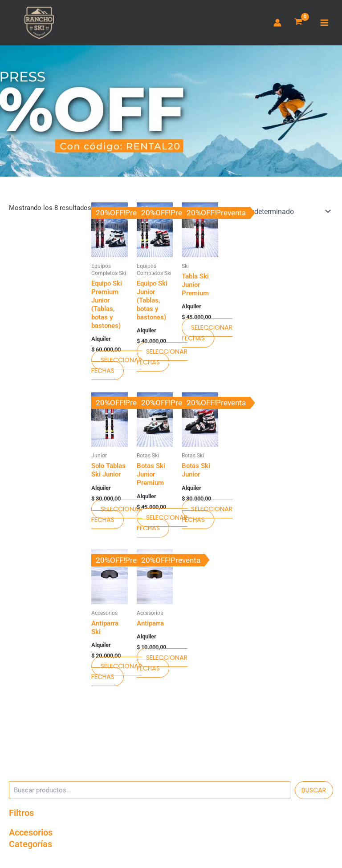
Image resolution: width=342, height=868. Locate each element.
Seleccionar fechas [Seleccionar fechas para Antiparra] (162, 665)
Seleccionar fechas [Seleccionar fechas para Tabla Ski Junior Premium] (207, 335)
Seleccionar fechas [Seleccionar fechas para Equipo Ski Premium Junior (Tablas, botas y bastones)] (117, 367)
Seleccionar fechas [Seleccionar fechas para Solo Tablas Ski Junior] (117, 516)
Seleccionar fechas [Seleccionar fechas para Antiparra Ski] (117, 674)
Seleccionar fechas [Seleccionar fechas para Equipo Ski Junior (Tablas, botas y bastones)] (162, 359)
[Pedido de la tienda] (276, 214)
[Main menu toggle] (324, 24)
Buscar (314, 792)
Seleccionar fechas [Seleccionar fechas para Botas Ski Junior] (207, 516)
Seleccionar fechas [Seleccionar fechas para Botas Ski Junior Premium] (162, 525)
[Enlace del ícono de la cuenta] (277, 24)
